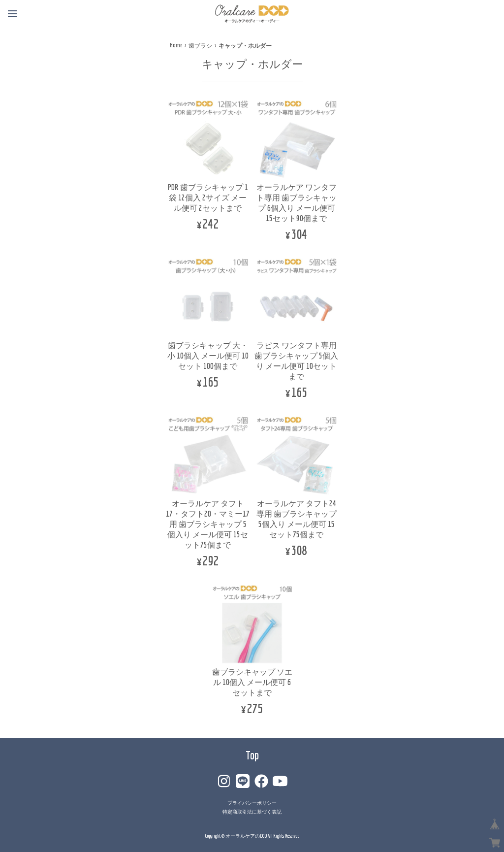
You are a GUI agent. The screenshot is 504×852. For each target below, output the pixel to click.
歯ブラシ (200, 46)
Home (176, 45)
